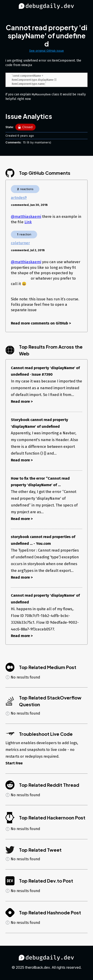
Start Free (14, 764)
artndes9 (19, 198)
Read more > (22, 402)
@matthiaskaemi (26, 217)
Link (28, 223)
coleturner (20, 244)
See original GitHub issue (46, 51)
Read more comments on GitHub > (41, 324)
